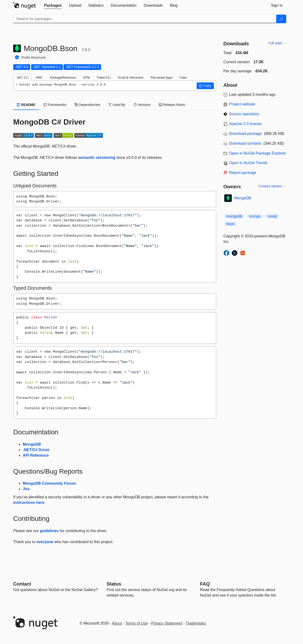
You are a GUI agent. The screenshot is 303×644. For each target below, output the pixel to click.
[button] (205, 86)
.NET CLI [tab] (22, 78)
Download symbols (245, 143)
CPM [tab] (86, 78)
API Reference (36, 455)
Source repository (244, 114)
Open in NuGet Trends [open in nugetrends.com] (248, 163)
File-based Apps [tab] (162, 78)
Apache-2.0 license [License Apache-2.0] (246, 124)
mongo (255, 216)
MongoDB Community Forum (49, 483)
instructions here (29, 503)
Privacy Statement (167, 623)
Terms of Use (137, 623)
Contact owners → (272, 186)
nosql (272, 216)
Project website (242, 104)
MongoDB (32, 444)
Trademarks (196, 623)
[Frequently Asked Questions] (205, 584)
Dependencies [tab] (87, 105)
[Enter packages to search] (145, 19)
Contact (22, 584)
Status (114, 584)
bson (231, 224)
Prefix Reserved (34, 57)
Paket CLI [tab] (104, 78)
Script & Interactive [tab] (130, 78)
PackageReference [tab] (63, 78)
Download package (246, 134)
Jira (26, 489)
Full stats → (277, 43)
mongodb (234, 216)
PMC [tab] (39, 78)
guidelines (49, 531)
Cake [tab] (183, 78)
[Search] (281, 19)
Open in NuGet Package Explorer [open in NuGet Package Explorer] (258, 153)
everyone (45, 542)
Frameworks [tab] (55, 105)
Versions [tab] (142, 105)
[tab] (53, 6)
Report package (243, 173)
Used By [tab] (117, 105)
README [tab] (26, 105)
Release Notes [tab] (172, 105)
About (117, 623)
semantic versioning (97, 158)
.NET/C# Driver (36, 450)
